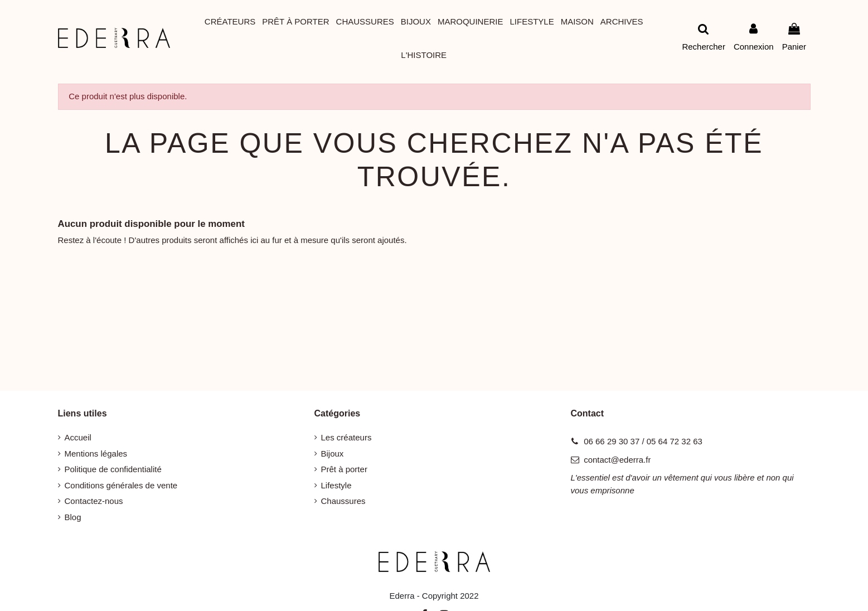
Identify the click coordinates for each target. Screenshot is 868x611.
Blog (73, 517)
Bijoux (333, 454)
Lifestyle (336, 485)
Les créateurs (346, 437)
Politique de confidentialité (113, 469)
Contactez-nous (94, 501)
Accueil (78, 437)
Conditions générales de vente (121, 485)
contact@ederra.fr (617, 460)
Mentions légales (96, 454)
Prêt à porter (344, 469)
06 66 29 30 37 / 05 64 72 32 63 (643, 441)
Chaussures (343, 501)
